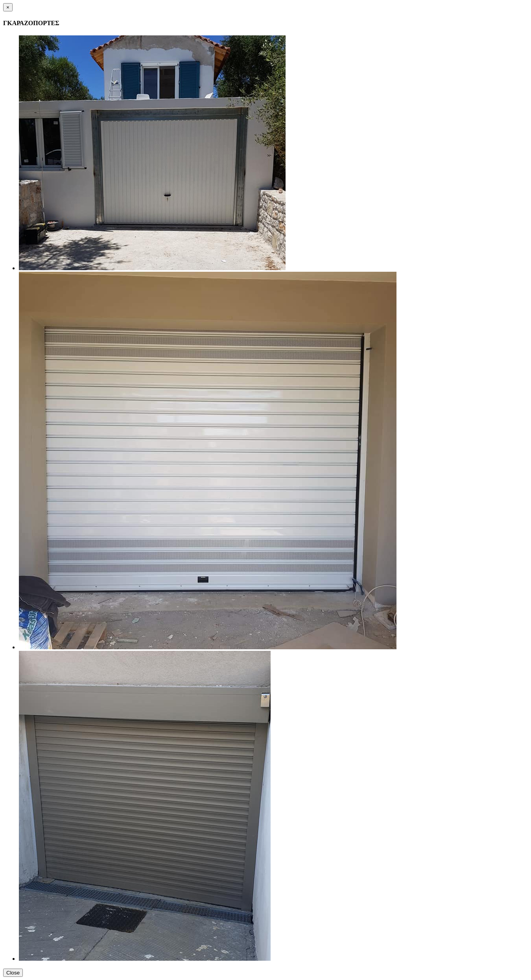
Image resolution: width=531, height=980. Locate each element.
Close (13, 973)
